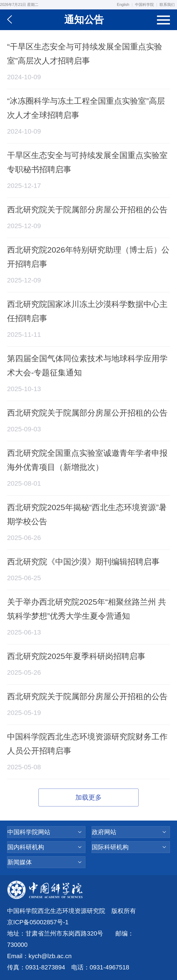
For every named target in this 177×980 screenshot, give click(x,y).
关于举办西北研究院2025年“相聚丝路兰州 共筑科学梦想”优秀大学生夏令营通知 (87, 609)
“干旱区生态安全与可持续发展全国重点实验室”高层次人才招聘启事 (85, 54)
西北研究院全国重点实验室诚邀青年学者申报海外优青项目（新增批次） (87, 460)
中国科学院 (144, 5)
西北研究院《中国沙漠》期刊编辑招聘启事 (83, 562)
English (123, 5)
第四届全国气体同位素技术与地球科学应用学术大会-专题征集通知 (87, 365)
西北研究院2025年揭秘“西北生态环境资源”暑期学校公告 (87, 514)
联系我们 (167, 5)
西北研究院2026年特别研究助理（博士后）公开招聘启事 (88, 257)
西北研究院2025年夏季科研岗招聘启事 (76, 656)
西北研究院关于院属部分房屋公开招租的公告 (87, 210)
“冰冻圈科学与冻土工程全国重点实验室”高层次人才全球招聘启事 (86, 108)
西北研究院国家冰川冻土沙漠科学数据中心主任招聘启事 (87, 311)
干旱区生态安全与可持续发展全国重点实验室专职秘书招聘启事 (87, 162)
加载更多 (88, 797)
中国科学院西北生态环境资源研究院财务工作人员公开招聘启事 (87, 744)
